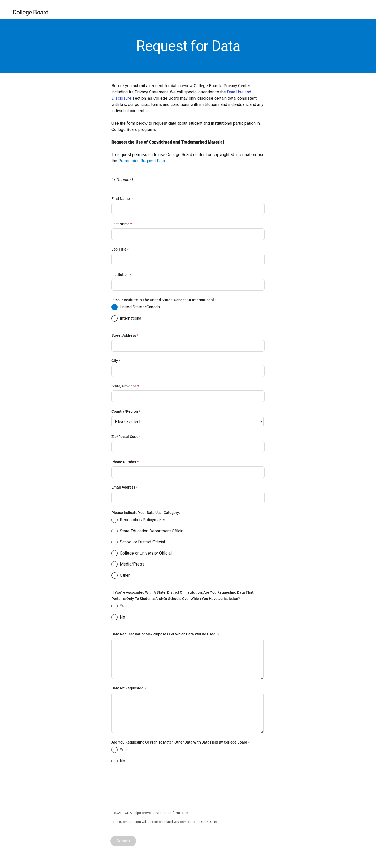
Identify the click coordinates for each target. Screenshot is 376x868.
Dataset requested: (128, 688)
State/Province (124, 386)
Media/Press (128, 565)
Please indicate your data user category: (146, 513)
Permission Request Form (142, 161)
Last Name (121, 224)
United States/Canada (136, 308)
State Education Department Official (148, 532)
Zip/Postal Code (125, 437)
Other (121, 576)
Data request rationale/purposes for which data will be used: (164, 634)
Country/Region (125, 411)
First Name (121, 199)
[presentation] (151, 790)
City (115, 361)
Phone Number (124, 462)
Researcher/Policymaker (138, 521)
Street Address (124, 335)
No (118, 618)
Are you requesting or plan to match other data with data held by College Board (179, 742)
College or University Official (142, 554)
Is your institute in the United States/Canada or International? (164, 300)
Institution (120, 275)
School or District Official (138, 543)
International (127, 319)
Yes (119, 607)
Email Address (123, 487)
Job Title (119, 249)
